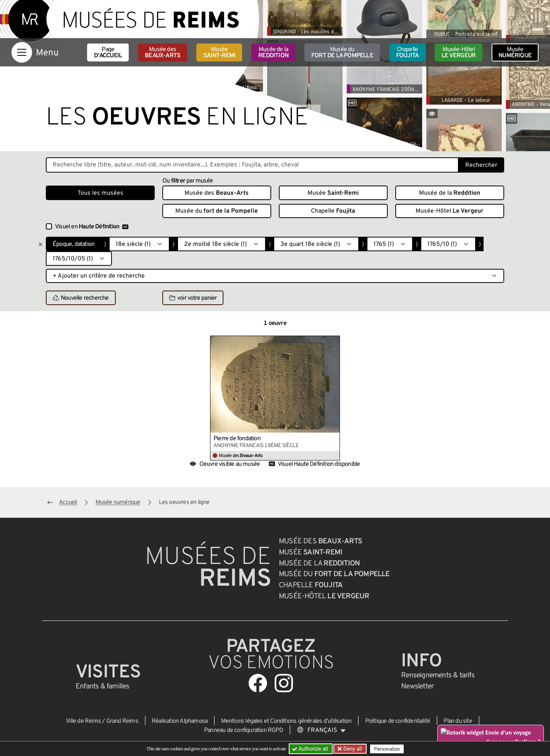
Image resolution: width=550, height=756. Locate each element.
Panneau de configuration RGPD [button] (243, 730)
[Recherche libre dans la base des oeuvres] (252, 165)
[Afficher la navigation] (22, 52)
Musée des (163, 53)
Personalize (387, 749)
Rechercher (481, 165)
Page (108, 53)
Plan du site (458, 721)
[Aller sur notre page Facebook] (258, 683)
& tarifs (438, 675)
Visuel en (92, 227)
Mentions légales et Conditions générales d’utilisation (286, 721)
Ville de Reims (83, 721)
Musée (219, 53)
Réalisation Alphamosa (180, 721)
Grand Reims (122, 721)
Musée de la (273, 53)
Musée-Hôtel (459, 53)
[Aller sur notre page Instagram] (284, 683)
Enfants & (103, 687)
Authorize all (311, 749)
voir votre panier (193, 298)
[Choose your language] (321, 730)
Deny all (352, 749)
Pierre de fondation (237, 439)
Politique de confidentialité (398, 721)
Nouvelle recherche (81, 298)
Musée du (342, 53)
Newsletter (417, 687)
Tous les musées (100, 193)
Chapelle (407, 53)
